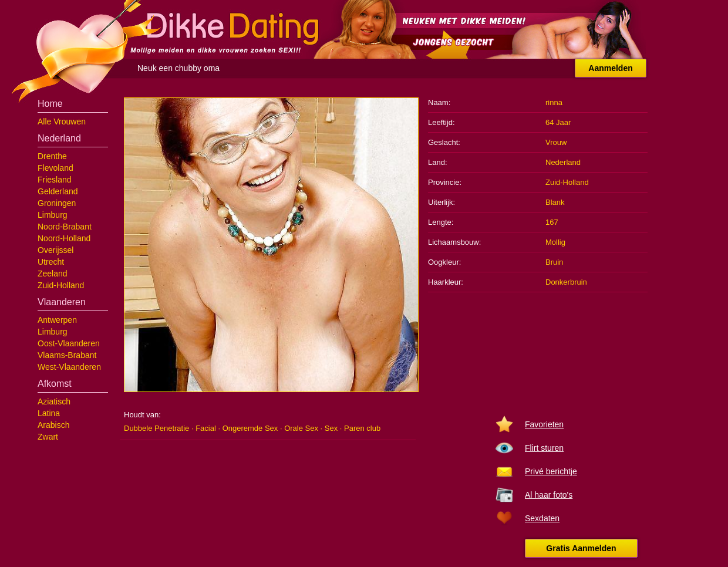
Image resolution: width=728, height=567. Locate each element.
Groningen (57, 203)
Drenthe (52, 156)
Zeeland (53, 274)
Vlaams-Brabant (67, 355)
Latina (49, 413)
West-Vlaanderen (69, 367)
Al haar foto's (549, 495)
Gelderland (58, 191)
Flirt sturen (544, 448)
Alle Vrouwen (62, 122)
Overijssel (55, 250)
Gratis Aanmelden (581, 548)
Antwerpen (57, 320)
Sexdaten (542, 518)
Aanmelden (610, 68)
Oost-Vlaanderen (69, 343)
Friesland (55, 180)
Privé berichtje (551, 471)
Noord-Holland (64, 238)
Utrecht (51, 262)
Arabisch (53, 425)
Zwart (48, 437)
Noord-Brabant (65, 227)
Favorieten (544, 424)
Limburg (53, 215)
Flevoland (55, 168)
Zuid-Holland (61, 285)
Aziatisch (54, 401)
